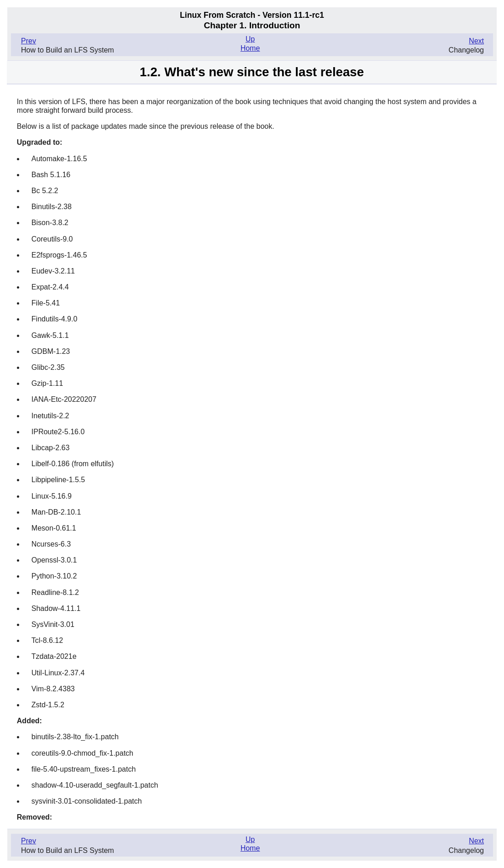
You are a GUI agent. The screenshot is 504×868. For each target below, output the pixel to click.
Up (250, 39)
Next (476, 41)
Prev (29, 41)
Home (250, 48)
